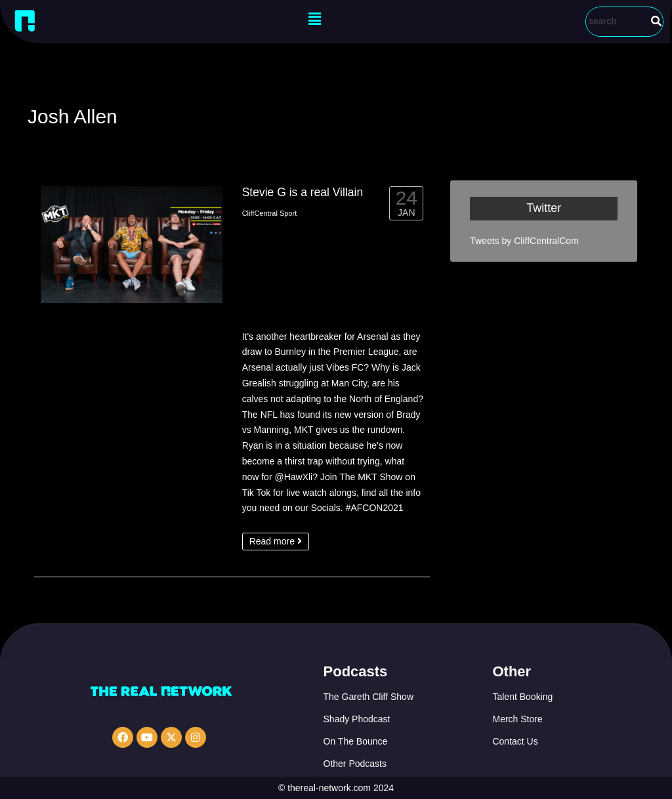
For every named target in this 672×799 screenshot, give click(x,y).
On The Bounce (356, 741)
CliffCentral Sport (270, 213)
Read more (276, 541)
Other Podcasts (355, 764)
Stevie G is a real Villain (303, 192)
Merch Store (517, 719)
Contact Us (515, 741)
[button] (314, 19)
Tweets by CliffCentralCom (524, 241)
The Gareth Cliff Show (368, 697)
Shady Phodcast (357, 719)
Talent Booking (522, 697)
